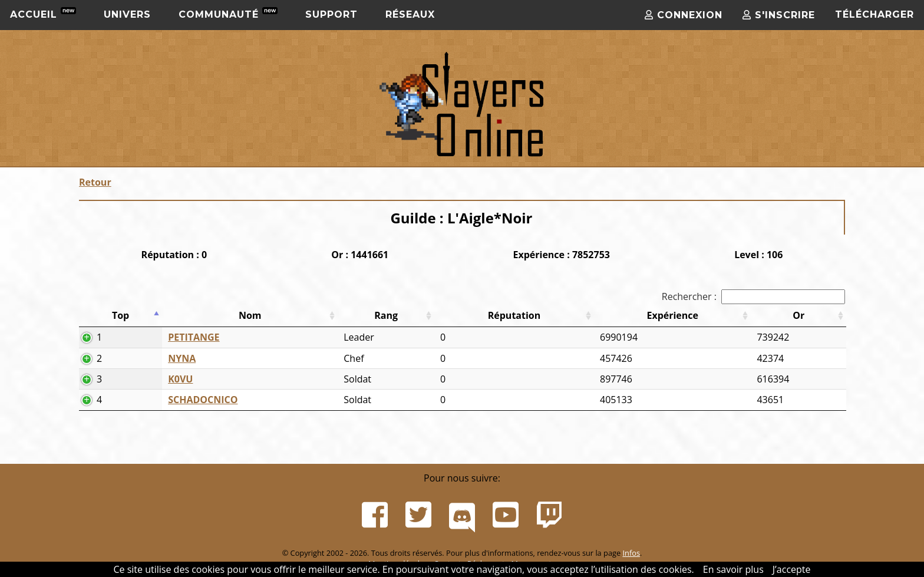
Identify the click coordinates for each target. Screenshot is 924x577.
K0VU (180, 379)
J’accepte (792, 569)
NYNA (182, 358)
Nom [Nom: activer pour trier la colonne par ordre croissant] (250, 315)
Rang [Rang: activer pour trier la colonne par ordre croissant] (386, 315)
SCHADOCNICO (203, 400)
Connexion (684, 15)
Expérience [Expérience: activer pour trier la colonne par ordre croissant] (672, 315)
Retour (95, 182)
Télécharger (874, 14)
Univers (127, 14)
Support (331, 14)
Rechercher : (753, 296)
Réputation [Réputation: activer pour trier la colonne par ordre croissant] (514, 315)
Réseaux (410, 14)
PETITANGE (194, 337)
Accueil (43, 14)
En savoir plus (733, 569)
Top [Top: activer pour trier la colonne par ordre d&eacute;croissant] (121, 315)
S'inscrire (779, 15)
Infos (631, 553)
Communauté (228, 14)
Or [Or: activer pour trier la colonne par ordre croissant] (798, 315)
